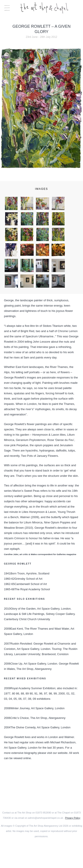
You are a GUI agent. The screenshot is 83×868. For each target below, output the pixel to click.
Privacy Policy (73, 818)
